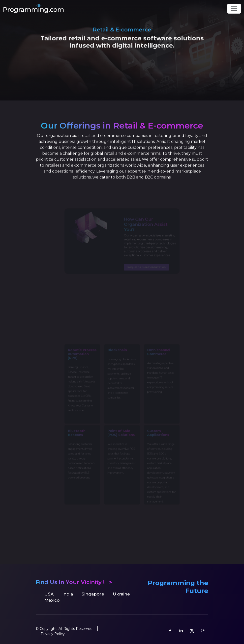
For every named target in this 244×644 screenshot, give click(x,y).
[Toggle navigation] (234, 9)
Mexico (52, 600)
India (68, 594)
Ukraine (121, 594)
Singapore (93, 594)
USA (49, 594)
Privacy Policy (53, 634)
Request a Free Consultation (145, 267)
